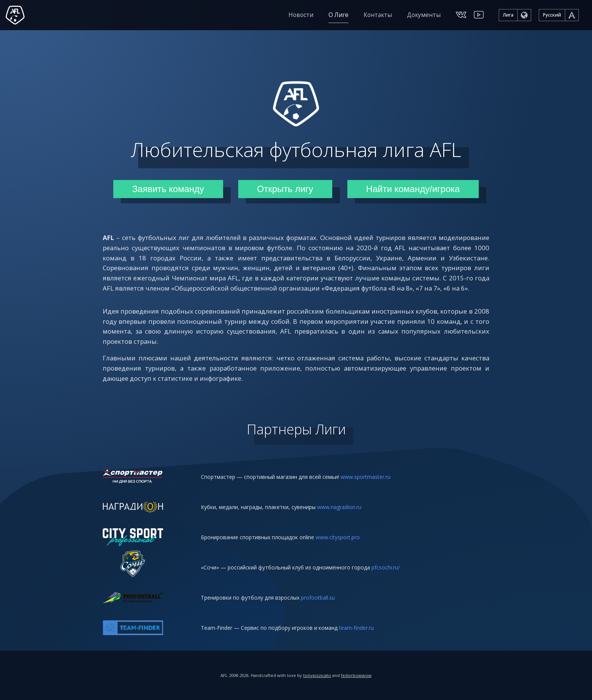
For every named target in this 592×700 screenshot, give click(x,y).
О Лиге (338, 15)
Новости (301, 15)
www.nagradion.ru (339, 507)
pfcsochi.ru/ (386, 567)
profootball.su (318, 598)
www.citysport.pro (338, 537)
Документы (424, 15)
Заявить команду (168, 189)
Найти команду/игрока (413, 189)
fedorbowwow (356, 675)
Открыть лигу (285, 189)
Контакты (378, 15)
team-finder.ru (356, 628)
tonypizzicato (317, 675)
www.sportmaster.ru (365, 477)
